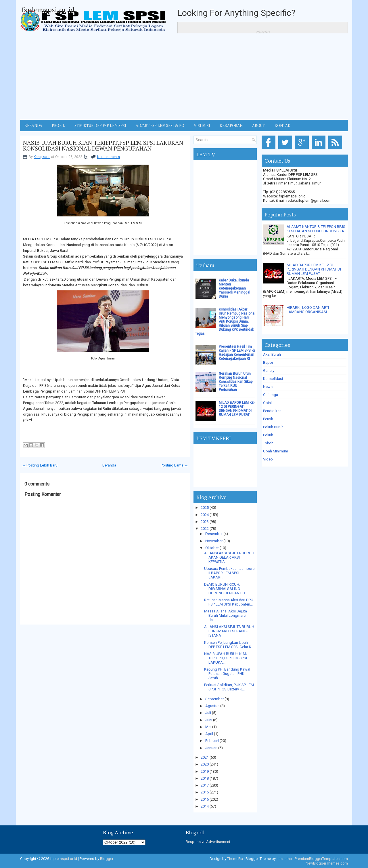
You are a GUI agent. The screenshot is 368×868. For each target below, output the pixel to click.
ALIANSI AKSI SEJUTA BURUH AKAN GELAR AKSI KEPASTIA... (229, 557)
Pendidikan (272, 411)
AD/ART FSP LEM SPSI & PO (160, 125)
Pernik (268, 419)
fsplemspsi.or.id (48, 9)
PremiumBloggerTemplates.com (321, 859)
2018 (205, 778)
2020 (205, 764)
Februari (212, 741)
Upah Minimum (276, 451)
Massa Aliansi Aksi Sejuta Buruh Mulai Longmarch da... (226, 615)
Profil (58, 125)
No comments (109, 157)
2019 (205, 771)
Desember (214, 534)
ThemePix (235, 859)
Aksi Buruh (272, 354)
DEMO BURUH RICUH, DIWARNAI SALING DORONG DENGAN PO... (226, 589)
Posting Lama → (174, 465)
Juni (209, 720)
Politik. (269, 435)
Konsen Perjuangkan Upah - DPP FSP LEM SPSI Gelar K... (229, 645)
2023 (205, 522)
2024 (205, 515)
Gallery (269, 371)
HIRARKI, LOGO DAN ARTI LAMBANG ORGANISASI (308, 310)
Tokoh (268, 443)
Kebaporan (231, 125)
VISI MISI (202, 125)
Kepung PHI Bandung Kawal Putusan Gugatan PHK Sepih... (227, 674)
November (214, 541)
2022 (205, 529)
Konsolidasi (273, 379)
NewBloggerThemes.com (327, 863)
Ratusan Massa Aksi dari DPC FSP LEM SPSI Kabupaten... (229, 602)
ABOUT (259, 125)
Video (268, 459)
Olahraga (271, 395)
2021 (205, 757)
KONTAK (282, 125)
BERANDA (33, 125)
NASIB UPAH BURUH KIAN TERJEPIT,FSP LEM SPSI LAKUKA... (226, 658)
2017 (205, 785)
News (268, 387)
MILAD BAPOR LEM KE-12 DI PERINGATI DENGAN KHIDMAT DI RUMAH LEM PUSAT (237, 409)
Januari (211, 748)
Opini (267, 403)
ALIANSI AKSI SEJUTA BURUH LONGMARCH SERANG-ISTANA (229, 631)
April (209, 734)
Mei (208, 727)
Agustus (212, 706)
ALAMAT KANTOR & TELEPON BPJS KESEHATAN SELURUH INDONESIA (316, 229)
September (214, 699)
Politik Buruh (273, 427)
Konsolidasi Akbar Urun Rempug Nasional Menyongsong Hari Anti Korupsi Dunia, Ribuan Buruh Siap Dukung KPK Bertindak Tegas (225, 321)
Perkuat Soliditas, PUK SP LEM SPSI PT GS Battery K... (229, 687)
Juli (208, 713)
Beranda (109, 465)
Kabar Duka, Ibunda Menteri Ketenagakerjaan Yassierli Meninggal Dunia (234, 288)
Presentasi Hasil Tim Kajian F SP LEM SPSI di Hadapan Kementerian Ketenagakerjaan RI (237, 353)
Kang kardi (42, 157)
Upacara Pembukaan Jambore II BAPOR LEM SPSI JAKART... (229, 573)
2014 (205, 806)
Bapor (268, 362)
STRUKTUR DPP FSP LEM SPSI (100, 125)
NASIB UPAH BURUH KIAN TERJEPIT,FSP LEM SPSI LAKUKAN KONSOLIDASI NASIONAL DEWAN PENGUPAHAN (103, 146)
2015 (205, 799)
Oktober (212, 548)
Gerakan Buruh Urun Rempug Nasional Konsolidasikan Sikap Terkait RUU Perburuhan (236, 382)
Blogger (107, 859)
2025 (205, 508)
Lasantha (284, 859)
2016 (205, 792)
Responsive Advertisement (208, 842)
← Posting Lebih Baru (40, 465)
